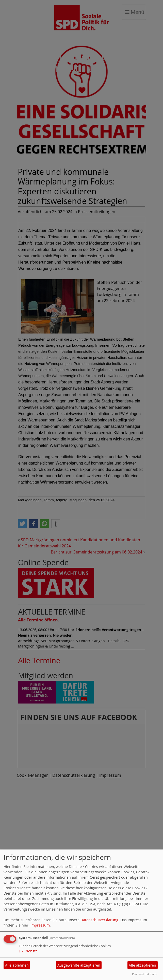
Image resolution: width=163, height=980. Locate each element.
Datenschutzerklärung (99, 920)
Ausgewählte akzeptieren (79, 965)
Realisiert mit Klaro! (145, 974)
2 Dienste (28, 951)
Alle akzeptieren (142, 965)
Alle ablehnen (17, 965)
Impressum (40, 925)
